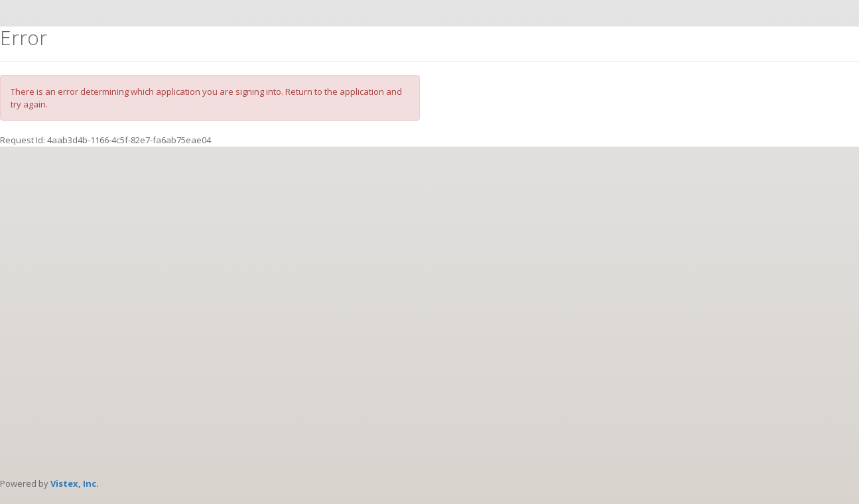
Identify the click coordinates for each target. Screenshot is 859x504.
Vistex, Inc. (75, 483)
